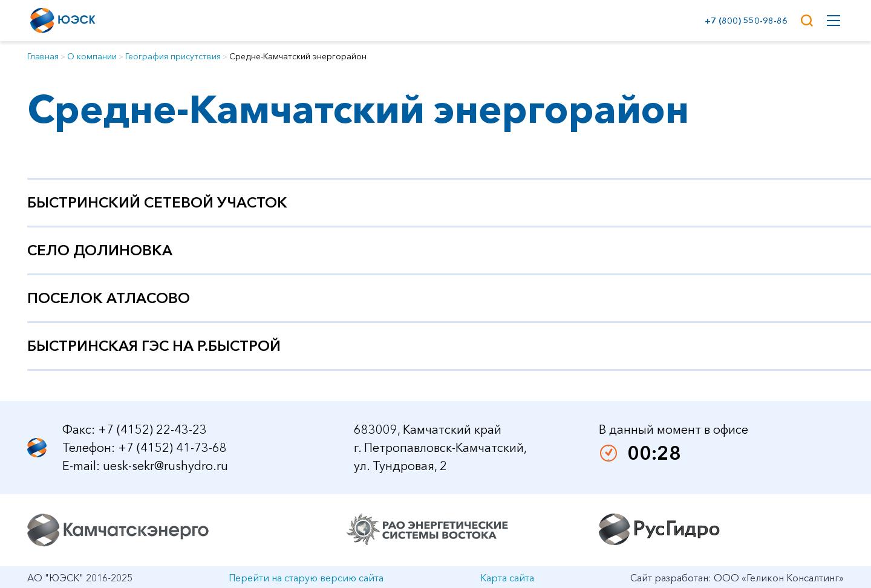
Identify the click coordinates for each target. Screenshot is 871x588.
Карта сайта (507, 578)
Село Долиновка (100, 250)
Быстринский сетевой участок (157, 202)
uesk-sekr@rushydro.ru (165, 466)
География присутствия (173, 56)
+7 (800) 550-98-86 (744, 21)
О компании (92, 56)
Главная (43, 56)
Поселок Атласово (109, 298)
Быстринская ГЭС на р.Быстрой (154, 346)
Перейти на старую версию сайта (306, 578)
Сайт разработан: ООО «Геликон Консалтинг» (737, 578)
